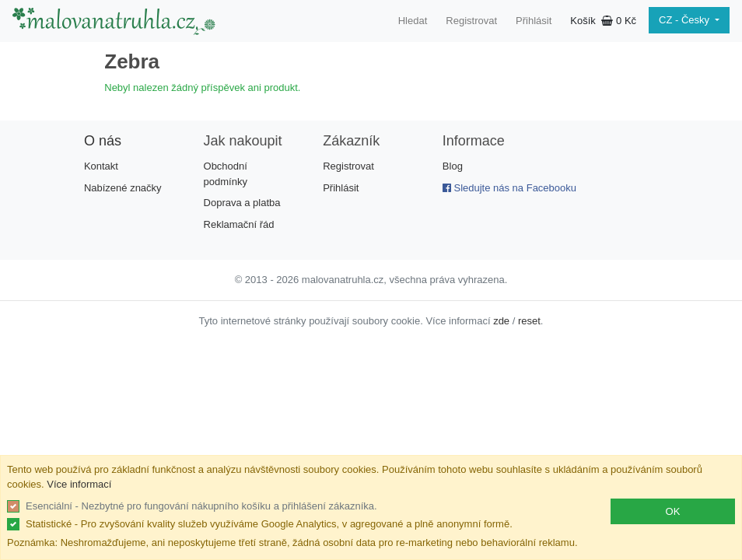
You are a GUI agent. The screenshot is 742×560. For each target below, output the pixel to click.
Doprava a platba (242, 203)
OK (673, 511)
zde (501, 321)
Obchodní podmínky (226, 174)
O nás (103, 141)
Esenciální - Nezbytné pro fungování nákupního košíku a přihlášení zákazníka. (201, 506)
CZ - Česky (686, 20)
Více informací (79, 484)
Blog (453, 166)
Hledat (413, 21)
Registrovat (471, 21)
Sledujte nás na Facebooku (509, 188)
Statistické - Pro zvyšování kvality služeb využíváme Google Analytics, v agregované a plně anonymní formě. (269, 524)
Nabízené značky (123, 188)
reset (529, 321)
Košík (603, 21)
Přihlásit (534, 21)
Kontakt (101, 166)
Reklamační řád (239, 224)
